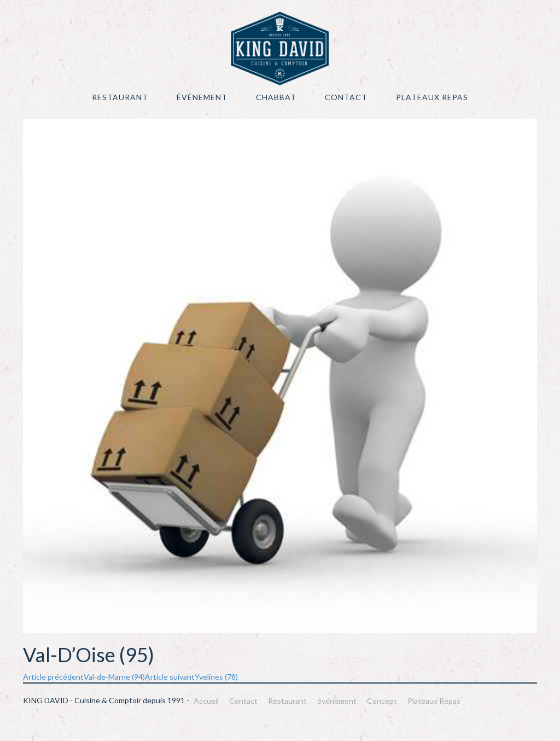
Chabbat (276, 97)
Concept (382, 701)
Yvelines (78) (191, 677)
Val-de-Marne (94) (84, 677)
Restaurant (120, 97)
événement (202, 97)
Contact (346, 97)
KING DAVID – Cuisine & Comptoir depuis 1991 (280, 48)
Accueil (206, 701)
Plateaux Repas (432, 97)
